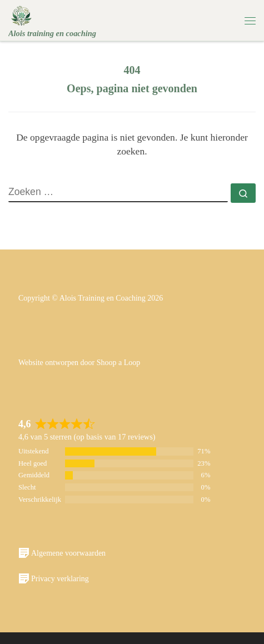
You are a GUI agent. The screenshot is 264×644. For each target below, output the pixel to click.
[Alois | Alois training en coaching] (22, 14)
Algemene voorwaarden (62, 553)
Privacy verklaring (54, 578)
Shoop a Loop (119, 363)
